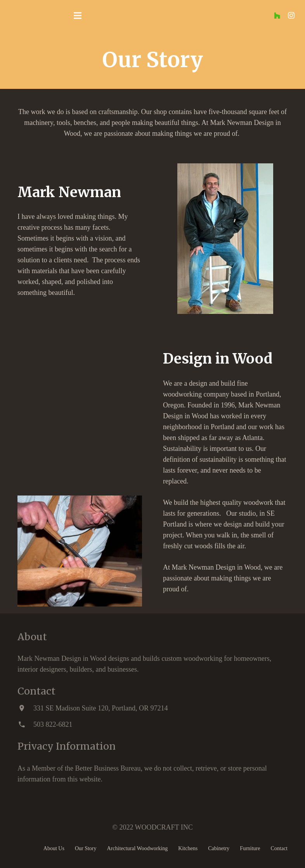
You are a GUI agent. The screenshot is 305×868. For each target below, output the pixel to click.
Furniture (250, 848)
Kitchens (188, 848)
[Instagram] (291, 16)
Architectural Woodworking (138, 848)
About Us (54, 848)
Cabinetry (219, 848)
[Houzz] (277, 16)
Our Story (86, 848)
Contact (279, 848)
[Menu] (77, 16)
